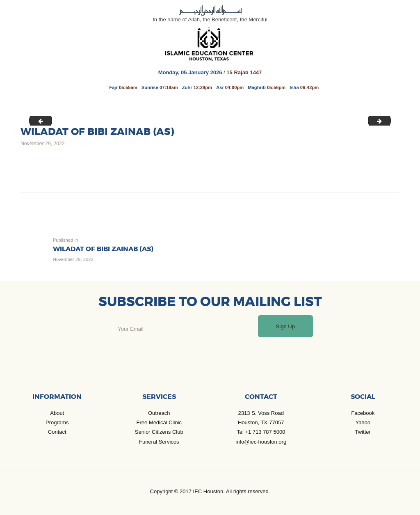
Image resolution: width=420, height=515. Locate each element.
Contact (57, 432)
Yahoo (363, 422)
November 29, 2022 (43, 144)
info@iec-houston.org (261, 442)
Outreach (159, 413)
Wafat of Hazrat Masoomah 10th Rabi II (38, 120)
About (57, 413)
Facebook (363, 413)
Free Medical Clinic (159, 422)
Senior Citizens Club (159, 432)
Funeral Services (159, 442)
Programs (57, 422)
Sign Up (285, 326)
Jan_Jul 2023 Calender (388, 120)
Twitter (363, 432)
